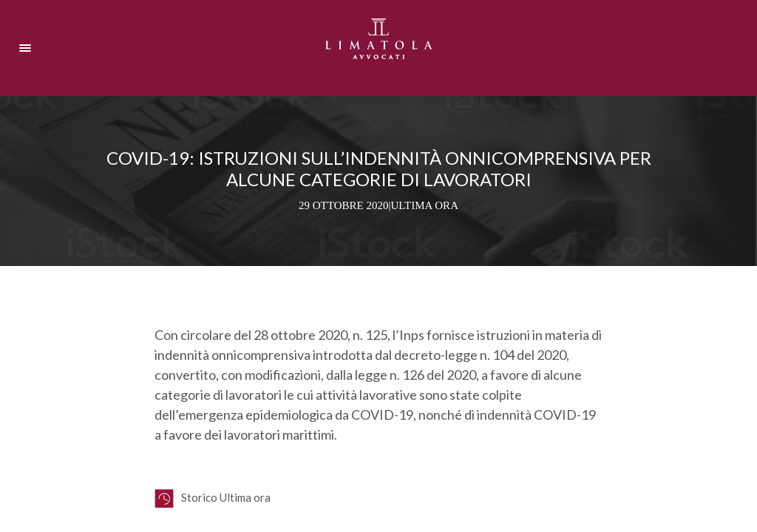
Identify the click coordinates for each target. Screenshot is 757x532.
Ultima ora (424, 205)
